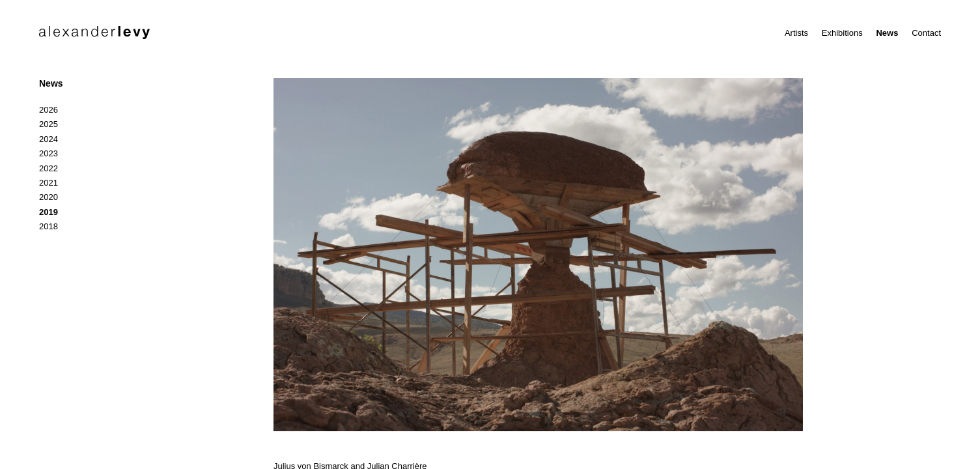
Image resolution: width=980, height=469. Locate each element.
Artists (796, 33)
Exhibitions (842, 33)
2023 (49, 153)
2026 (49, 110)
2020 (49, 197)
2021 (49, 183)
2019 (49, 212)
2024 (49, 139)
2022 (49, 168)
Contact (926, 33)
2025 (49, 124)
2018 (49, 226)
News (887, 33)
